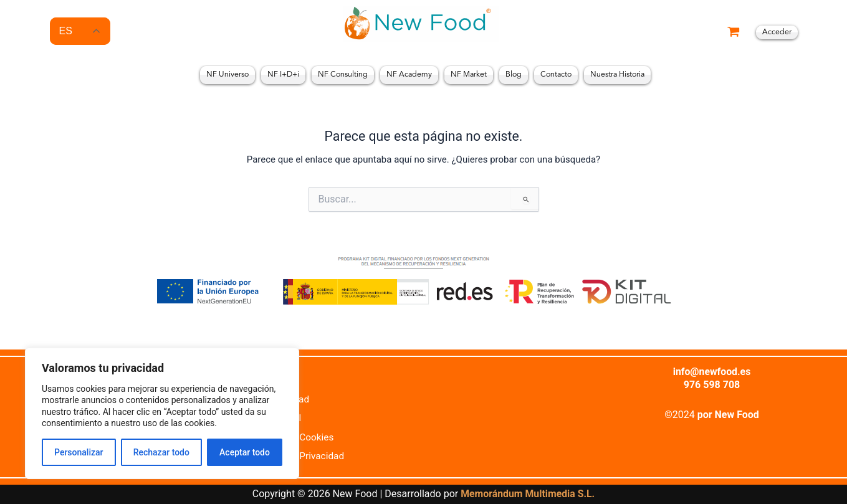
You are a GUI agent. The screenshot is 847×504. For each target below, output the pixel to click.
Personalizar (79, 452)
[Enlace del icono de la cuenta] (777, 32)
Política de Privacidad (300, 456)
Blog (514, 75)
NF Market (469, 75)
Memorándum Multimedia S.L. (528, 494)
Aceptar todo (245, 452)
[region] (162, 413)
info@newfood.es (712, 371)
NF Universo (227, 75)
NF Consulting (343, 75)
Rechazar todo (161, 452)
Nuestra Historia (617, 75)
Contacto (556, 75)
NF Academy (409, 75)
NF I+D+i (283, 75)
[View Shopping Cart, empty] (734, 33)
